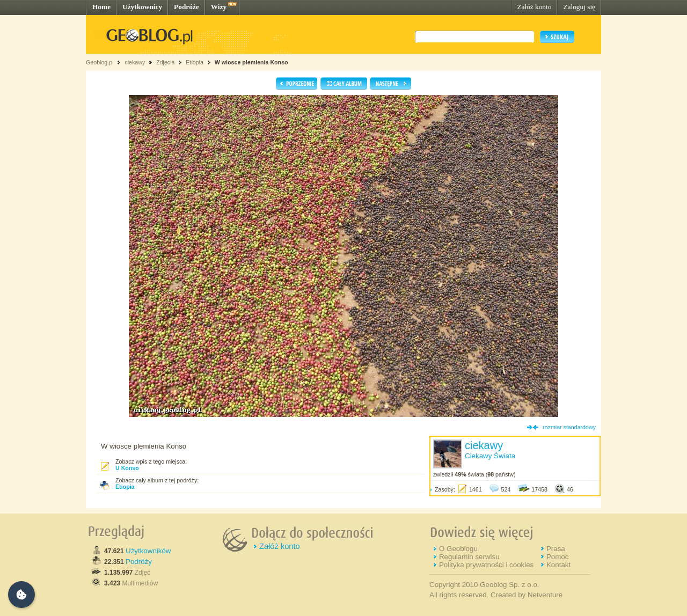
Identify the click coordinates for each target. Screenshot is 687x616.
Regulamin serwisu (469, 557)
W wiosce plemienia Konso (251, 62)
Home (101, 7)
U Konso (127, 468)
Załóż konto (534, 7)
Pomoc (557, 557)
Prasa (556, 549)
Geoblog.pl (100, 62)
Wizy (219, 7)
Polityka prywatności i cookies (486, 565)
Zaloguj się (579, 7)
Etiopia (195, 62)
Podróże (187, 7)
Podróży (139, 562)
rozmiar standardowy (569, 427)
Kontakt (558, 565)
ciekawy (135, 62)
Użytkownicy (142, 7)
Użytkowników (148, 551)
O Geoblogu (458, 549)
